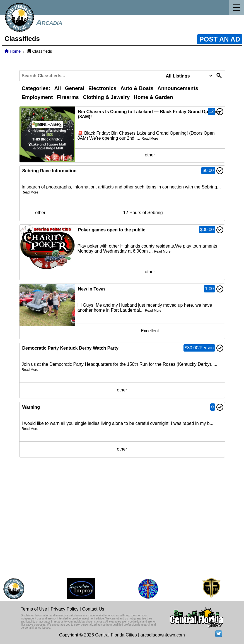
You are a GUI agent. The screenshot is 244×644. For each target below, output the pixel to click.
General (75, 88)
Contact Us (93, 609)
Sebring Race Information (49, 171)
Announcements (178, 88)
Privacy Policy (65, 609)
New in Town (92, 289)
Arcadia (49, 22)
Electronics (102, 88)
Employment (37, 97)
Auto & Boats (137, 88)
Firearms (68, 97)
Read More (150, 139)
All (58, 88)
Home (12, 51)
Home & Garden (154, 97)
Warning (31, 407)
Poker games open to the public (112, 230)
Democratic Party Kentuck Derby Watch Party (70, 348)
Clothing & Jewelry (106, 97)
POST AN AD (220, 39)
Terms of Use (34, 609)
